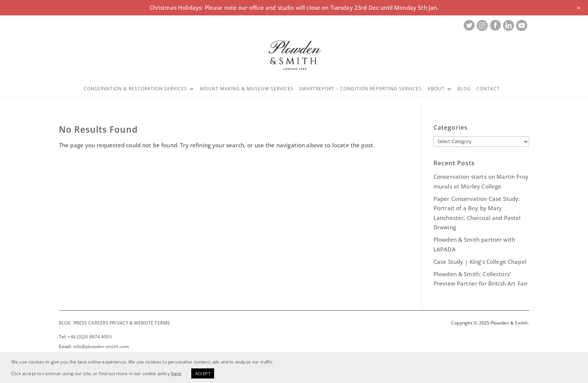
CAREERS (98, 323)
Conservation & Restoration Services (135, 89)
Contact (488, 89)
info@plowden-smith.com (101, 346)
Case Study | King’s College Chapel (480, 262)
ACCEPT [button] (203, 373)
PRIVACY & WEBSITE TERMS (140, 323)
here (176, 373)
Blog (464, 89)
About (436, 89)
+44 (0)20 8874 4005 (89, 337)
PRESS (80, 323)
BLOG (65, 323)
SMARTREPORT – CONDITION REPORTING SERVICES (360, 89)
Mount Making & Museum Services (247, 89)
